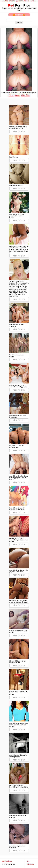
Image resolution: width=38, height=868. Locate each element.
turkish (33, 1)
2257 (3, 861)
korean (27, 1)
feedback (9, 861)
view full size (19, 131)
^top (28, 861)
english (5, 1)
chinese (12, 1)
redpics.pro (30, 864)
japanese (20, 1)
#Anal (11, 95)
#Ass (17, 95)
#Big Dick (25, 95)
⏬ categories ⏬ (19, 15)
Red (11, 5)
